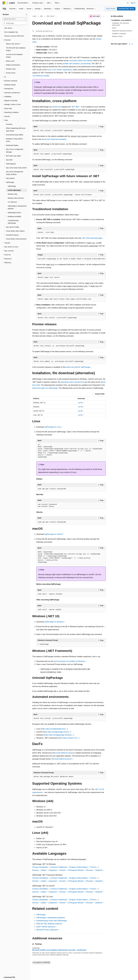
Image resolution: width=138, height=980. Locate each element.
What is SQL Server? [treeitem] (13, 44)
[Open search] (128, 3)
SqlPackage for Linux (53, 427)
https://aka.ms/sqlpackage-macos (56, 732)
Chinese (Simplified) (40, 867)
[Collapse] (26, 15)
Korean (63, 870)
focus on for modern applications (60, 70)
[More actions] (104, 16)
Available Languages (119, 34)
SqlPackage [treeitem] (12, 186)
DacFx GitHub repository (46, 927)
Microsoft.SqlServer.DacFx (62, 759)
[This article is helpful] (129, 44)
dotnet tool (57, 107)
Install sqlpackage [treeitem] (14, 190)
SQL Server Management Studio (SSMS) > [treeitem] (15, 173)
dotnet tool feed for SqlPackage (78, 367)
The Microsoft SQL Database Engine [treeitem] (16, 49)
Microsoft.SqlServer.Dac (62, 753)
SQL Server (50, 16)
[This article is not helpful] (132, 44)
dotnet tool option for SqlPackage (45, 388)
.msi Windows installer (41, 76)
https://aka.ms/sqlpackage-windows (58, 735)
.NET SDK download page (92, 238)
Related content (117, 36)
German (35, 870)
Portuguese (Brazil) (76, 870)
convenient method (81, 61)
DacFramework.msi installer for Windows (69, 661)
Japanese (53, 870)
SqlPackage (41, 915)
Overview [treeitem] (9, 124)
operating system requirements (73, 382)
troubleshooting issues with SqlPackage (52, 921)
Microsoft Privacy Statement (47, 930)
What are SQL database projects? (49, 924)
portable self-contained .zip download (76, 64)
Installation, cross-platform (122, 20)
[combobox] (15, 19)
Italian (44, 870)
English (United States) (79, 867)
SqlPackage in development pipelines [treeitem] (17, 207)
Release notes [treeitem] (13, 194)
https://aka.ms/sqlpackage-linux (54, 729)
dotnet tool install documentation (54, 139)
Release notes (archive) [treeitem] (16, 198)
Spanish (99, 870)
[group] (71, 259)
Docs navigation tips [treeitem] (11, 32)
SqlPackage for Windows (54, 622)
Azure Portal (111, 9)
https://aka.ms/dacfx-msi (68, 738)
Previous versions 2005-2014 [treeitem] (14, 36)
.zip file (80, 403)
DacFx (114, 28)
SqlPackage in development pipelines (51, 918)
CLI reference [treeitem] (12, 202)
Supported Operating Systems (122, 31)
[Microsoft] (4, 3)
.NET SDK (75, 107)
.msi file (80, 407)
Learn (35, 16)
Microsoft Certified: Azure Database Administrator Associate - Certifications (59, 950)
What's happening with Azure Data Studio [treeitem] (16, 130)
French (93, 867)
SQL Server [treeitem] (8, 28)
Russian (90, 870)
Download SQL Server (126, 9)
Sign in (133, 3)
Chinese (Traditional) (59, 867)
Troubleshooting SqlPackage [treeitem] (13, 222)
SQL (42, 16)
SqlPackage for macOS (53, 534)
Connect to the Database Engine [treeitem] (14, 56)
